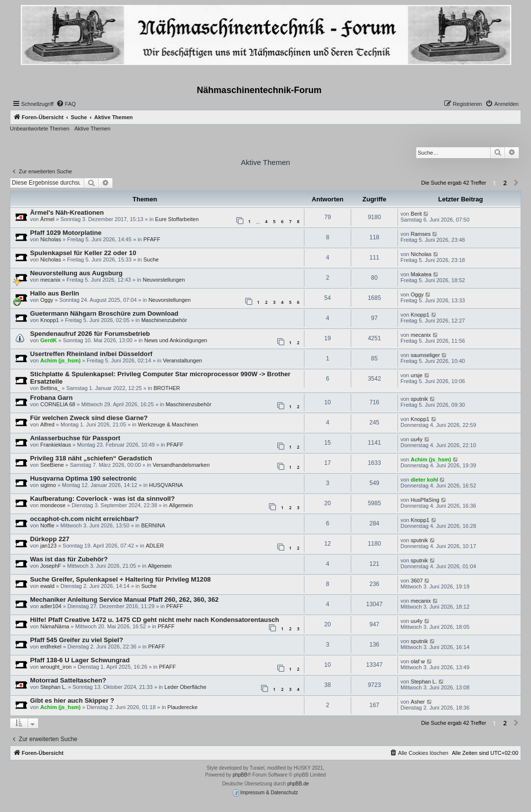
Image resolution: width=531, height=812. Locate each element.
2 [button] (505, 183)
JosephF (51, 566)
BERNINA (153, 525)
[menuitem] (66, 104)
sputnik (419, 399)
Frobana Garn (51, 398)
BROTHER (167, 388)
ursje (417, 375)
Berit (416, 214)
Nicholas (51, 239)
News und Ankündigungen (176, 340)
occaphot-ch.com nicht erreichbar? (84, 519)
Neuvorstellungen (164, 280)
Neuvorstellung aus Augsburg (76, 273)
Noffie (48, 525)
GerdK (49, 340)
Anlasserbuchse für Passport (75, 438)
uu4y (417, 439)
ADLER (155, 546)
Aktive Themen (92, 129)
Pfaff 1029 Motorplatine (66, 233)
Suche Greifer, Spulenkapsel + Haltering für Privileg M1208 (120, 579)
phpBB (240, 775)
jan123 (49, 546)
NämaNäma (55, 626)
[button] (516, 183)
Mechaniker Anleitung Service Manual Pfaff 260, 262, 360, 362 (124, 600)
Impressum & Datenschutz (265, 793)
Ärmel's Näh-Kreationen (67, 212)
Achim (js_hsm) (61, 360)
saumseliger (425, 355)
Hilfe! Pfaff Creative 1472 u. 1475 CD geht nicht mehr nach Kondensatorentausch (155, 620)
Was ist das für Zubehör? (69, 559)
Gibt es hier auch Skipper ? (72, 700)
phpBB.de (298, 784)
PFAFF (152, 239)
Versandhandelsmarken (181, 465)
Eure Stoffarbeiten (177, 219)
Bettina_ (50, 388)
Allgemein (181, 505)
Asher (418, 702)
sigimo (48, 485)
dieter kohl (425, 480)
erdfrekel (51, 647)
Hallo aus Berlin (55, 293)
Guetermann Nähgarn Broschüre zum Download (104, 313)
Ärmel (48, 219)
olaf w (418, 661)
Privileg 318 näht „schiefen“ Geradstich (91, 458)
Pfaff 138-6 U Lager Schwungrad (80, 660)
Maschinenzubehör (164, 320)
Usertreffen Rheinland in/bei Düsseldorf (91, 354)
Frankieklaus (56, 445)
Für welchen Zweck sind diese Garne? (89, 418)
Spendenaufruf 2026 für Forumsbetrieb (90, 334)
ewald (48, 586)
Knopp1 (50, 320)
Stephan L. (53, 687)
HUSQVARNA (166, 485)
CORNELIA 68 (58, 404)
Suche (151, 260)
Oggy (47, 300)
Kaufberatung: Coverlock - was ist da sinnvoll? (102, 499)
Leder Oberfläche (185, 687)
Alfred (48, 424)
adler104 (51, 606)
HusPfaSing (425, 500)
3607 (417, 581)
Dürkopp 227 (50, 539)
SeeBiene (52, 465)
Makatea (421, 274)
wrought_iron (56, 667)
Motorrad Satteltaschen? (68, 680)
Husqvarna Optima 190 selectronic (83, 478)
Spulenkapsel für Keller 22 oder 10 (83, 253)
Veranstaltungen (183, 360)
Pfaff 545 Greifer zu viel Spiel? (77, 640)
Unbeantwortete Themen (40, 129)
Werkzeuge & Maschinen (168, 424)
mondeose (53, 505)
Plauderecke (183, 707)
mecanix (50, 280)
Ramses (421, 234)
